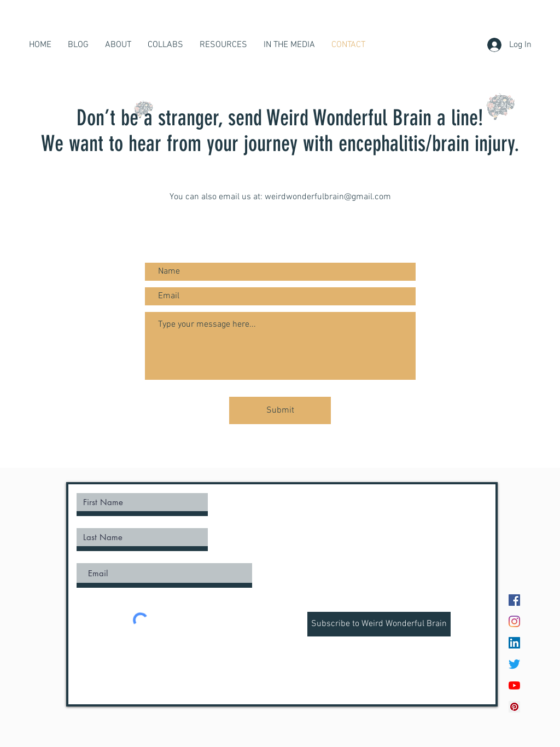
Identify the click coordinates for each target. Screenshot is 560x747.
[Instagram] (514, 621)
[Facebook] (514, 600)
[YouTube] (514, 685)
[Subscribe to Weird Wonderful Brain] (379, 624)
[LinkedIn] (514, 643)
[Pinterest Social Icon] (514, 707)
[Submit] (280, 410)
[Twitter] (514, 664)
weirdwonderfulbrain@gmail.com (328, 197)
